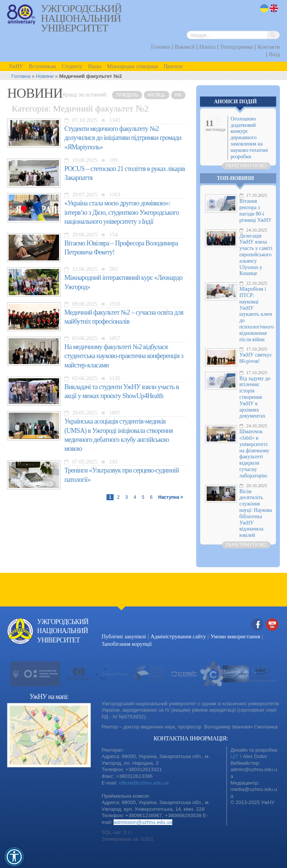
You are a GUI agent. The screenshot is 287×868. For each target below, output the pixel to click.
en (274, 8)
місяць (156, 95)
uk (264, 8)
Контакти (269, 47)
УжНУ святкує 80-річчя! (256, 358)
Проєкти (173, 66)
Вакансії (185, 47)
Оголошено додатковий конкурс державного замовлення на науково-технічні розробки (249, 138)
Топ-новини (235, 178)
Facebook (257, 625)
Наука (95, 66)
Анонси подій (235, 102)
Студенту (72, 66)
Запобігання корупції (127, 644)
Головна (161, 47)
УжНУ (16, 66)
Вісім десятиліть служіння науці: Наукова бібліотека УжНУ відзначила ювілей (256, 514)
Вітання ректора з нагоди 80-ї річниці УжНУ (256, 210)
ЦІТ (235, 756)
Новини (45, 76)
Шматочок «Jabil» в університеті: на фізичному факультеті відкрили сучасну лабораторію (254, 454)
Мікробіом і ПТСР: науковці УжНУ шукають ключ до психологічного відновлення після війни (257, 314)
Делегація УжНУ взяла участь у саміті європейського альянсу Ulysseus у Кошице (256, 255)
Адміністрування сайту (178, 636)
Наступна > (170, 497)
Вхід (274, 54)
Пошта (207, 47)
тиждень (127, 95)
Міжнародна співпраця (132, 66)
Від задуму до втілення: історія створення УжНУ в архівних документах (255, 397)
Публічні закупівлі (124, 636)
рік (178, 95)
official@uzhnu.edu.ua (144, 783)
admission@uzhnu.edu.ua (143, 822)
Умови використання (235, 636)
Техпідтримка (237, 47)
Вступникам (42, 66)
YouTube (272, 625)
